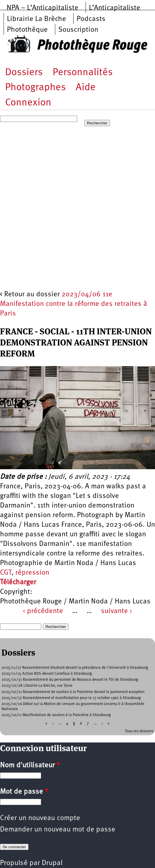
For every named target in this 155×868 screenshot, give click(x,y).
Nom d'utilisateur (30, 766)
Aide (86, 88)
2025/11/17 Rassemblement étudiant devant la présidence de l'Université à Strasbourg (75, 668)
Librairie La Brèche (36, 19)
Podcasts (91, 19)
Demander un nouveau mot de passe (58, 830)
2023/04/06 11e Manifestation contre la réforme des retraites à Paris (74, 304)
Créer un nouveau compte (40, 818)
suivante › (117, 611)
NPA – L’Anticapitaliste (43, 8)
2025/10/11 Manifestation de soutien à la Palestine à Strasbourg (56, 715)
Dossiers (24, 73)
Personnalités (83, 73)
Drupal (52, 863)
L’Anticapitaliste (115, 8)
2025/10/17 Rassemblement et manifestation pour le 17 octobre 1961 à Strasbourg (71, 698)
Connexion (28, 103)
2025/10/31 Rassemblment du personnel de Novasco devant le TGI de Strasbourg (70, 680)
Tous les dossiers (139, 731)
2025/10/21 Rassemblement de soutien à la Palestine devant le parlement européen (73, 692)
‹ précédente (43, 611)
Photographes (35, 88)
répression (32, 573)
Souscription (78, 30)
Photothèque (27, 30)
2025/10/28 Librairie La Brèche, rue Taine (37, 686)
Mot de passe (24, 792)
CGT (6, 573)
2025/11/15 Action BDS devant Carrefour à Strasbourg (47, 674)
